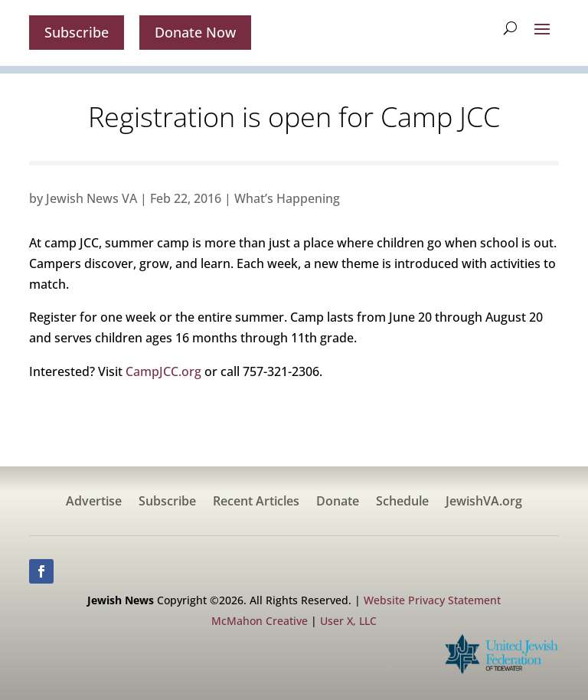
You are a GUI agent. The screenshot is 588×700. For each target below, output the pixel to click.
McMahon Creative (260, 621)
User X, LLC (348, 621)
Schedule (402, 502)
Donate (338, 502)
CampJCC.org (163, 371)
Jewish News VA (91, 198)
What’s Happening (287, 198)
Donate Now (195, 32)
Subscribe (77, 32)
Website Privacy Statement (432, 600)
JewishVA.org (484, 502)
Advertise (94, 502)
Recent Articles (256, 502)
